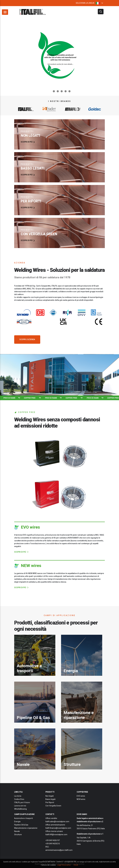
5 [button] (65, 91)
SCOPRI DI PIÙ (27, 142)
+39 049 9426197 (53, 840)
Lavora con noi (20, 806)
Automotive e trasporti (24, 818)
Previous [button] (11, 56)
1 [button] (50, 91)
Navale (17, 831)
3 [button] (58, 91)
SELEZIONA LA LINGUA (88, 3)
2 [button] (54, 91)
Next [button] (108, 56)
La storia (18, 796)
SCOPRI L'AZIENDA (27, 339)
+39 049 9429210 (53, 844)
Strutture (18, 835)
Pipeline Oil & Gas (21, 825)
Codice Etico (19, 799)
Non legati (50, 796)
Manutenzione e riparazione (26, 828)
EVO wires (81, 796)
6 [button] (69, 91)
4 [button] (61, 91)
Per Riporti (50, 802)
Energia (17, 822)
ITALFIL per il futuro (22, 802)
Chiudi (76, 865)
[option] (59, 56)
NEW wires (81, 799)
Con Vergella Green (53, 806)
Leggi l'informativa (64, 865)
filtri (101, 12)
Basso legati (50, 799)
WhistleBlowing (20, 809)
